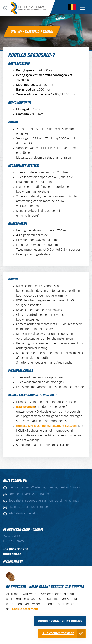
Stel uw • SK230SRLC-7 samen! (32, 31)
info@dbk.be (12, 554)
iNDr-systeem (26, 407)
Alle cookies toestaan (58, 633)
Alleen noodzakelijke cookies (60, 621)
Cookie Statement (25, 609)
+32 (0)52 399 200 (16, 549)
